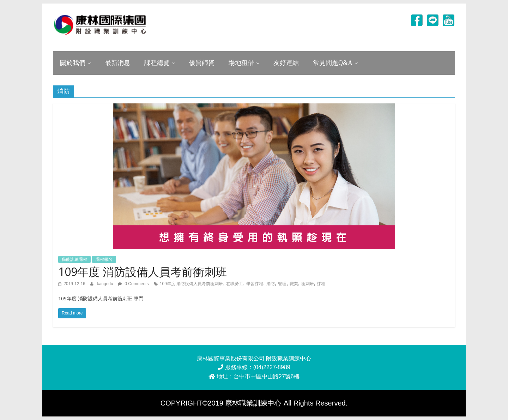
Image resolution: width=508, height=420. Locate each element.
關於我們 (73, 63)
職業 (294, 284)
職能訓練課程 (74, 259)
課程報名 (104, 259)
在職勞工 (235, 284)
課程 (321, 284)
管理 (282, 284)
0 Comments (133, 284)
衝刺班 (308, 284)
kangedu (106, 284)
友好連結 (286, 63)
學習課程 (255, 284)
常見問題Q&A (333, 63)
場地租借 (241, 63)
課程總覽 (157, 63)
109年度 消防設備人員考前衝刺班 (143, 272)
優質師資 (202, 63)
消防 (271, 284)
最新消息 (117, 63)
